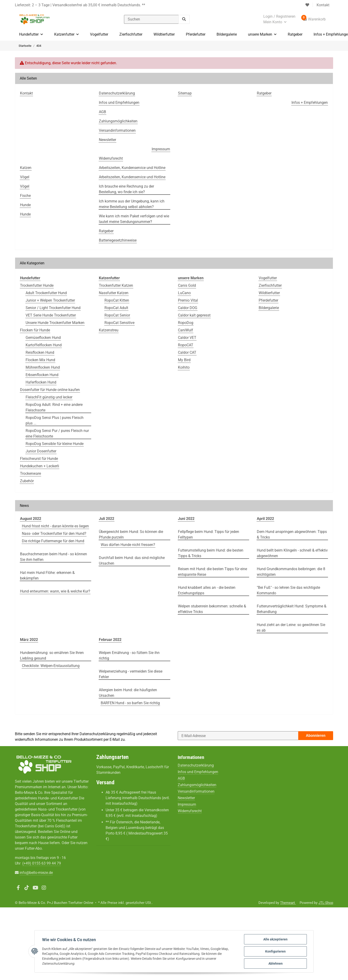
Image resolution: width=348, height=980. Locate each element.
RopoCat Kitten (117, 300)
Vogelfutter (268, 278)
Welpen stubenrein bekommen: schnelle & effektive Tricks (212, 609)
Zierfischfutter (270, 285)
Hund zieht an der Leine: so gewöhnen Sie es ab (291, 628)
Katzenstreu (109, 330)
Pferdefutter (268, 300)
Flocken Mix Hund (40, 360)
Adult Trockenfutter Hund (46, 293)
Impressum (187, 804)
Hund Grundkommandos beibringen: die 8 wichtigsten (291, 572)
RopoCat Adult (116, 308)
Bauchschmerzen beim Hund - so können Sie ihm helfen (54, 557)
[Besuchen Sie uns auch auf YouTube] (35, 888)
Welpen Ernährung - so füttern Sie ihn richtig (129, 655)
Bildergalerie (269, 308)
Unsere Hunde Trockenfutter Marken (55, 323)
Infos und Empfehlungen (198, 772)
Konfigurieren (275, 951)
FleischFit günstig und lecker (49, 397)
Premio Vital (188, 300)
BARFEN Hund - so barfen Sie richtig (130, 703)
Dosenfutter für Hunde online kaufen (50, 390)
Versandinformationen (196, 791)
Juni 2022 (186, 519)
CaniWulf (186, 330)
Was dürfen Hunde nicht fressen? (128, 545)
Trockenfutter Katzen (116, 285)
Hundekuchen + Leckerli (40, 466)
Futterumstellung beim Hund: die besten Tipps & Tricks (211, 553)
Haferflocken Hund (41, 382)
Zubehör (27, 481)
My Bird (184, 360)
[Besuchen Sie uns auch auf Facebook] (18, 888)
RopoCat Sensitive (119, 323)
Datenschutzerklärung (98, 734)
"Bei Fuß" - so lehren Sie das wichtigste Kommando (288, 590)
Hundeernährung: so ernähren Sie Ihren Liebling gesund (52, 655)
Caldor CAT (187, 352)
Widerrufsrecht (190, 811)
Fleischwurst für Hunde (39, 459)
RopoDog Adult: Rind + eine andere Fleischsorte (54, 407)
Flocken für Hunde (35, 330)
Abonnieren (316, 736)
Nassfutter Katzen (114, 293)
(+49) (42, 863)
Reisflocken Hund (40, 352)
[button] (279, 19)
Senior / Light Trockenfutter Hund (53, 308)
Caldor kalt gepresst (194, 315)
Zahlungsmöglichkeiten (197, 785)
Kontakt (323, 5)
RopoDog (186, 323)
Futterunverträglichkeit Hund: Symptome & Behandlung (292, 609)
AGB (181, 778)
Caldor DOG (188, 308)
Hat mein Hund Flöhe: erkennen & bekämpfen (47, 575)
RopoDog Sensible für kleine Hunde (55, 444)
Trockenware (30, 473)
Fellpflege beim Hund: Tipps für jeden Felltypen (209, 534)
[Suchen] (151, 19)
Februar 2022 (110, 640)
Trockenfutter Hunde (37, 285)
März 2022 (29, 640)
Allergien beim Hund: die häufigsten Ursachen (128, 693)
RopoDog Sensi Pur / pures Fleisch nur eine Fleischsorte (57, 433)
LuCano (184, 293)
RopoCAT (186, 345)
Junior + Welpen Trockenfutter (50, 300)
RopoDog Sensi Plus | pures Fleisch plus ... (55, 420)
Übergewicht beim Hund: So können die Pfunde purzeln (131, 534)
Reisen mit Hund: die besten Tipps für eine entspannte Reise (212, 572)
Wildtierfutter (269, 293)
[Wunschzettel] (307, 5)
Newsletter (186, 798)
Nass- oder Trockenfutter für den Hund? (54, 534)
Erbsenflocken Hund (42, 375)
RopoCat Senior (117, 315)
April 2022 (265, 519)
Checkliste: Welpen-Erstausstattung (51, 666)
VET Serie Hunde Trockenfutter (51, 315)
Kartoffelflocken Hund (44, 345)
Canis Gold (187, 285)
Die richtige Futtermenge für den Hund (53, 541)
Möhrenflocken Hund (43, 367)
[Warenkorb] (314, 19)
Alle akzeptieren (275, 939)
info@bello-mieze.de (36, 873)
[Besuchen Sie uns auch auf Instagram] (44, 888)
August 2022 (31, 519)
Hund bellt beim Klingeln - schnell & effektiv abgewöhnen (292, 553)
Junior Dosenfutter (41, 451)
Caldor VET (187, 338)
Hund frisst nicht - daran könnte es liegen (55, 526)
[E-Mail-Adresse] (238, 736)
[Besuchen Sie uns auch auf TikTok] (27, 888)
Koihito (184, 367)
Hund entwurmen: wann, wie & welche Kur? (55, 591)
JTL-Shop (326, 903)
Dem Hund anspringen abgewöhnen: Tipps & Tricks (292, 534)
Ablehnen (276, 963)
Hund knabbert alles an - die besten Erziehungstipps (207, 590)
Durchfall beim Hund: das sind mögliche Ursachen (132, 561)
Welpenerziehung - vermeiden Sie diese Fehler (131, 674)
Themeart (288, 903)
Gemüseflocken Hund (43, 338)
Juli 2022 (107, 519)
